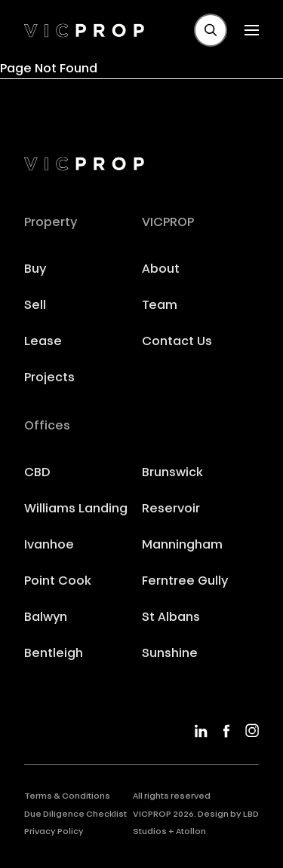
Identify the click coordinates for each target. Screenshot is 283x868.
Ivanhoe (49, 546)
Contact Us (177, 342)
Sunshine (170, 654)
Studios (150, 832)
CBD (37, 473)
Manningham (182, 546)
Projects (49, 378)
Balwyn (46, 618)
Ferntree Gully (185, 582)
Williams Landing (76, 509)
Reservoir (171, 509)
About (161, 270)
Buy (35, 270)
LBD (251, 815)
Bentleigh (54, 654)
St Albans (171, 618)
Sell (35, 306)
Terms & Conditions (67, 797)
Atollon (191, 832)
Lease (43, 342)
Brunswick (172, 473)
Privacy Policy (54, 832)
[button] (211, 30)
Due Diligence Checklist (75, 815)
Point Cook (58, 582)
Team (160, 306)
